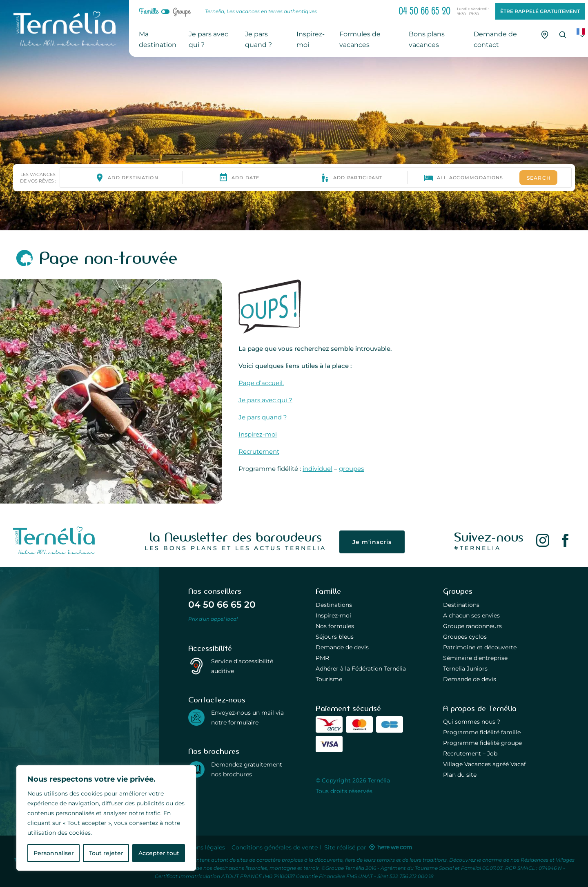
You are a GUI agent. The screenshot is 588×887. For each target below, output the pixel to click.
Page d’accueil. (261, 383)
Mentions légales (201, 847)
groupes (351, 469)
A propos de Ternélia (480, 709)
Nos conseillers (215, 591)
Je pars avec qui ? (265, 400)
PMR (322, 658)
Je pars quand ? (263, 417)
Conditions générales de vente (275, 847)
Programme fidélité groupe (482, 743)
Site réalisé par (368, 847)
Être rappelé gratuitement (540, 11)
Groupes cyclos (465, 637)
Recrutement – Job (470, 753)
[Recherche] (563, 35)
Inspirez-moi (258, 434)
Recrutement (259, 451)
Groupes (458, 591)
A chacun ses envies (471, 615)
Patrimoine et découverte (480, 647)
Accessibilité (210, 649)
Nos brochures (214, 751)
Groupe (182, 11)
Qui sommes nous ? (472, 722)
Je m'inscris (372, 542)
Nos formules (335, 626)
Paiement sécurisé (348, 709)
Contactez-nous (217, 700)
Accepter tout (159, 853)
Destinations (334, 605)
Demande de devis (342, 647)
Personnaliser (54, 853)
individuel (317, 469)
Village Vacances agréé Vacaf (484, 764)
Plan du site (460, 775)
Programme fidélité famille (482, 732)
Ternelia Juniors (465, 669)
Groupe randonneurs (472, 626)
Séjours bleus (335, 637)
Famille (148, 11)
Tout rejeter (106, 853)
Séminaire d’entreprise (475, 658)
